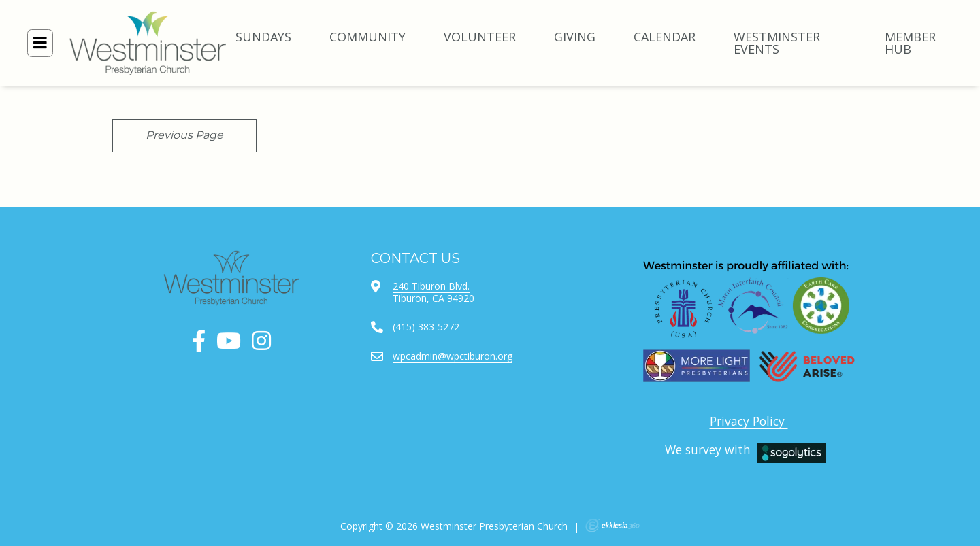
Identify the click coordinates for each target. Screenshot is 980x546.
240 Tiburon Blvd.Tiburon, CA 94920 (434, 292)
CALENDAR (665, 37)
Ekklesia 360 (612, 526)
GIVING (575, 37)
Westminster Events (777, 43)
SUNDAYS (263, 37)
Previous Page (184, 135)
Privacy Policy (749, 421)
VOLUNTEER (480, 37)
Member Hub (910, 43)
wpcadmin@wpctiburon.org (453, 356)
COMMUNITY (367, 37)
